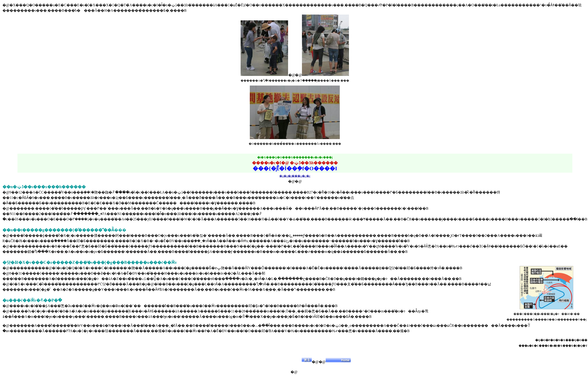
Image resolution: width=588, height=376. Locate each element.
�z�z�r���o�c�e (295, 176)
